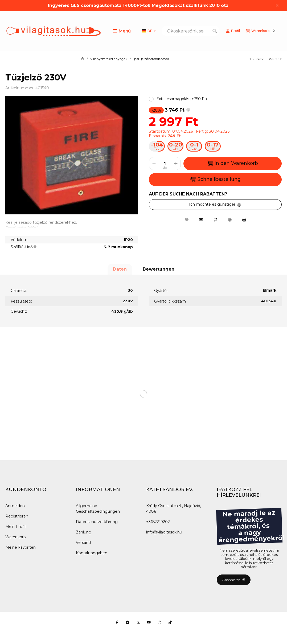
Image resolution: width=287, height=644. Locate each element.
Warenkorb (16, 537)
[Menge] (165, 164)
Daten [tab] (120, 269)
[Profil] (233, 31)
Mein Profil (15, 527)
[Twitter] (138, 622)
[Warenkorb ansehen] (261, 31)
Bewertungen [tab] (159, 269)
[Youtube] (149, 622)
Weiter (275, 59)
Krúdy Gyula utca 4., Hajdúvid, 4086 (174, 509)
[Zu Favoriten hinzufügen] (187, 220)
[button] (122, 31)
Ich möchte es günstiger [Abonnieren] (215, 204)
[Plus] (176, 164)
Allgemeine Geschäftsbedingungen (98, 509)
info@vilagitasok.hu (164, 532)
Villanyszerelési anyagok (109, 59)
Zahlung (84, 532)
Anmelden (15, 506)
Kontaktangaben (92, 553)
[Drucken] (244, 220)
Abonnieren (234, 580)
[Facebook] (117, 622)
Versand (83, 543)
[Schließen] (277, 6)
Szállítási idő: (24, 247)
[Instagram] (159, 622)
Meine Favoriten (20, 547)
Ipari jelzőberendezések (151, 59)
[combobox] (191, 31)
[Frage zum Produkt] (230, 220)
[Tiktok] (170, 622)
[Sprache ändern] (149, 31)
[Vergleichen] (215, 220)
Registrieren (17, 516)
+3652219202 (158, 522)
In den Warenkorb (233, 163)
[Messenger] (128, 622)
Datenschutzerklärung (97, 522)
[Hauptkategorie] (83, 59)
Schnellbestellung (215, 179)
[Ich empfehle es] (201, 220)
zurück (257, 59)
